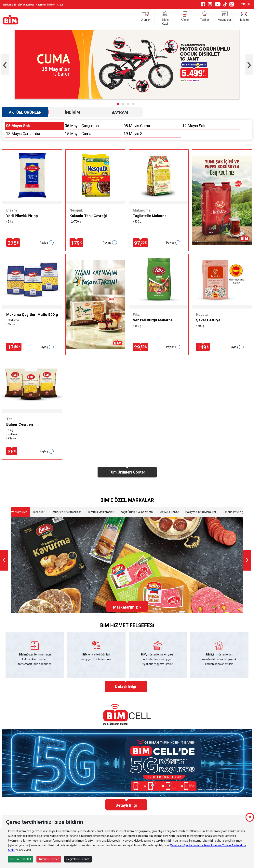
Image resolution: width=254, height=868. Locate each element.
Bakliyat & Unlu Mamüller (201, 512)
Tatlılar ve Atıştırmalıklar (66, 512)
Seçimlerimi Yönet (78, 859)
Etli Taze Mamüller (15, 512)
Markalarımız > (127, 607)
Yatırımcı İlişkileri (46, 5)
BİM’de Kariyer (26, 5)
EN (248, 4)
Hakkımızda (9, 5)
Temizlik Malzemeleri (101, 512)
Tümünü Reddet (49, 859)
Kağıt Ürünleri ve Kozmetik (137, 512)
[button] (118, 104)
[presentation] (5, 64)
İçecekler (39, 512)
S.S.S (60, 5)
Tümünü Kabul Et (20, 859)
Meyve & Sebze (169, 512)
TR (243, 4)
